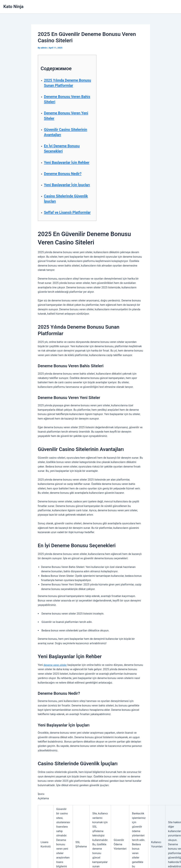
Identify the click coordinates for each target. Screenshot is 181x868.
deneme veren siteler (56, 681)
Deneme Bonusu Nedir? (65, 179)
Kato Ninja (13, 7)
